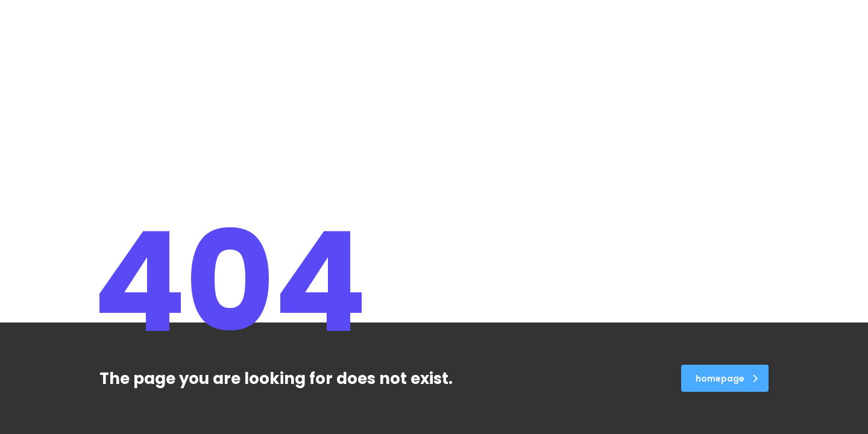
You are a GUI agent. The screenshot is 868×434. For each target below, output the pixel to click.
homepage (727, 379)
